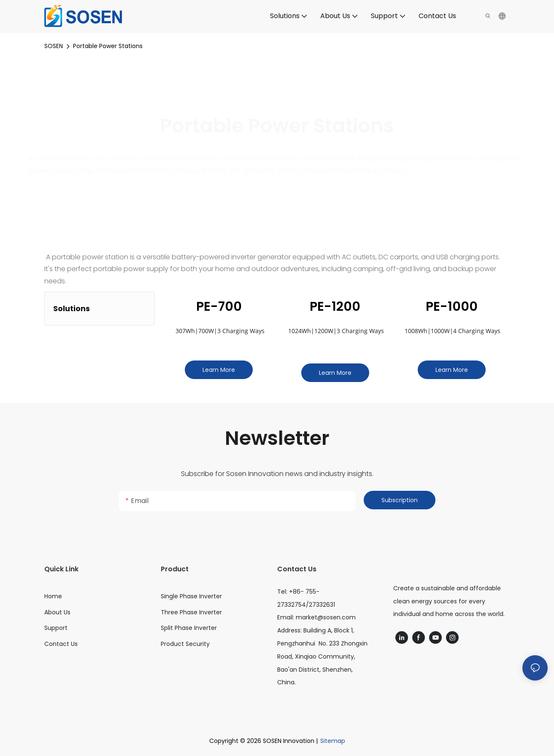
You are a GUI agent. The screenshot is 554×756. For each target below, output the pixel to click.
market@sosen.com (326, 617)
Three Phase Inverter (191, 612)
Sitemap (333, 741)
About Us (57, 612)
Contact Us (61, 644)
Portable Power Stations (108, 46)
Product (175, 569)
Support (56, 628)
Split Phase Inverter (189, 628)
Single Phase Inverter (191, 596)
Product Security (185, 644)
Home (53, 596)
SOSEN (54, 46)
